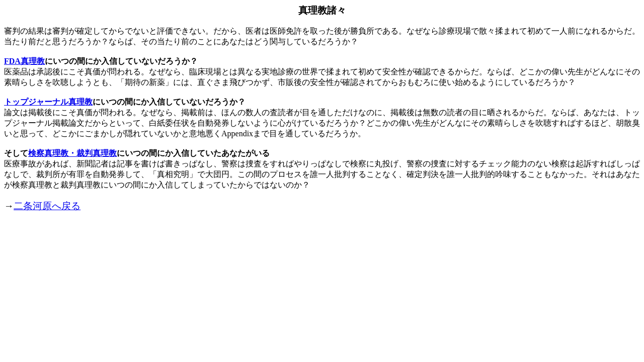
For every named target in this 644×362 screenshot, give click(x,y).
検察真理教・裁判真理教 (72, 153)
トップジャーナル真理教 (48, 102)
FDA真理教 (24, 61)
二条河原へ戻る (47, 206)
